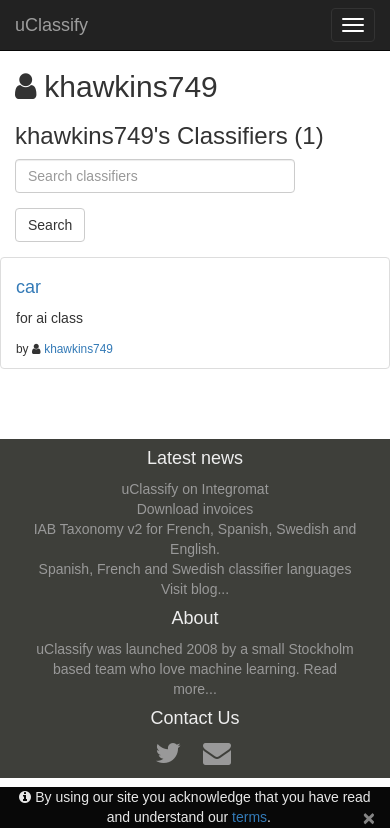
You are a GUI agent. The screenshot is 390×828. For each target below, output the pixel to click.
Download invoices (195, 509)
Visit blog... (195, 589)
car (28, 287)
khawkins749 (78, 349)
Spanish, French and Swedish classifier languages (195, 569)
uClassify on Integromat (194, 489)
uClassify (51, 25)
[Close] (369, 817)
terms (249, 817)
